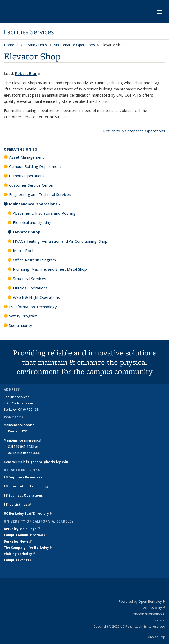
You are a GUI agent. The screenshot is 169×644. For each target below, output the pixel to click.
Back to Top (156, 637)
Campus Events (18, 560)
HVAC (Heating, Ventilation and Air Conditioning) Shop (60, 241)
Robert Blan (28, 73)
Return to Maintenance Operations (134, 131)
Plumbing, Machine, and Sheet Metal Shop (50, 269)
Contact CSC (18, 431)
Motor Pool (23, 250)
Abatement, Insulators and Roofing (44, 213)
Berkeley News (18, 541)
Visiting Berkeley (20, 554)
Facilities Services (29, 32)
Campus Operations (27, 176)
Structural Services (30, 279)
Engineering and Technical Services (40, 194)
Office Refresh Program (34, 260)
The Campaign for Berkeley (28, 548)
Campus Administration (25, 535)
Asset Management (27, 157)
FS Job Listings (17, 504)
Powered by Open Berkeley (142, 601)
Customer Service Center (31, 185)
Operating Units (34, 45)
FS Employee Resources (23, 477)
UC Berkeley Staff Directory (28, 514)
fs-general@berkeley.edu (48, 462)
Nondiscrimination (149, 614)
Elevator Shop (27, 232)
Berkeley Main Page (22, 529)
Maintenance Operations (74, 45)
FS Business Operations (23, 495)
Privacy (158, 620)
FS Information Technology (33, 307)
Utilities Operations (30, 288)
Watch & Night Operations (36, 297)
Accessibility (154, 608)
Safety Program (23, 316)
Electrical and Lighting (32, 222)
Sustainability (21, 325)
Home (9, 45)
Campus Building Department (35, 166)
